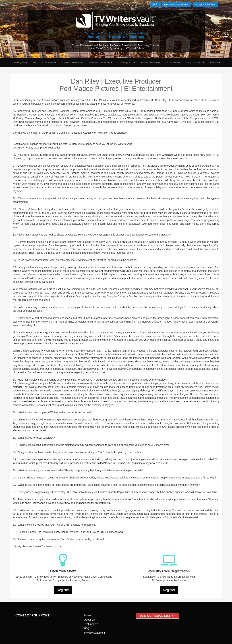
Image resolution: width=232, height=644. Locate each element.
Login (155, 5)
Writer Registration (206, 5)
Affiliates (215, 63)
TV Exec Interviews (72, 63)
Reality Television (151, 63)
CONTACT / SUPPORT (33, 615)
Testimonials (91, 624)
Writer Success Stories (101, 63)
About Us (90, 620)
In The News (173, 63)
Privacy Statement (95, 633)
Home (88, 615)
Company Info (20, 63)
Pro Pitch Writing (195, 63)
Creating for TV (127, 63)
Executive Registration (177, 5)
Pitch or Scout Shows (45, 63)
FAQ (87, 628)
